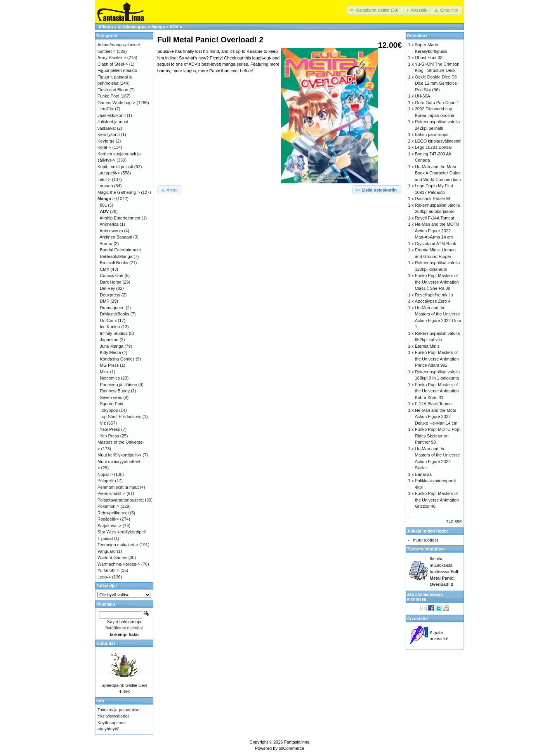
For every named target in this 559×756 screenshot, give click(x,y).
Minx (104, 372)
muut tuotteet (425, 540)
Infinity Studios (114, 333)
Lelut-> (104, 179)
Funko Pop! (108, 96)
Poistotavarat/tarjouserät (121, 500)
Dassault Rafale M (432, 199)
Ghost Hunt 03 (429, 57)
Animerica (109, 224)
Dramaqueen (112, 308)
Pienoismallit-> (111, 493)
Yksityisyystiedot (113, 716)
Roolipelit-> (108, 519)
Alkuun (106, 27)
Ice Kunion (110, 327)
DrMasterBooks (115, 314)
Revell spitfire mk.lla (434, 295)
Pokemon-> (109, 506)
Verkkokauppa (132, 27)
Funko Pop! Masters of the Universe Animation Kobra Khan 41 (437, 391)
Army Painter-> (112, 57)
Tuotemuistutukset (426, 549)
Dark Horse (111, 282)
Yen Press (109, 436)
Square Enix (111, 404)
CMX (104, 269)
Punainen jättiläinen (118, 385)
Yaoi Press (110, 429)
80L (103, 205)
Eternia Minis (427, 346)
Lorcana (105, 186)
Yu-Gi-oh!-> (109, 570)
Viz (103, 423)
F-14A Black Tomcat (434, 404)
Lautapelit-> (109, 173)
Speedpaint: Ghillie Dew (124, 685)
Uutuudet (106, 643)
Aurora (106, 244)
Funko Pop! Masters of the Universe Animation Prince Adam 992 (437, 359)
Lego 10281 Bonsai (433, 147)
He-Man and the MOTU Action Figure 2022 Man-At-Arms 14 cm (437, 231)
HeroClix (106, 109)
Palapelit (106, 481)
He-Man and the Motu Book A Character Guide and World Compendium (438, 173)
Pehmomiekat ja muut (118, 487)
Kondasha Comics (117, 359)
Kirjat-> (104, 147)
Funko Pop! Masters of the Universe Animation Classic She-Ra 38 (437, 282)
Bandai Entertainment (120, 250)
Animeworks (111, 231)
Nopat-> (105, 474)
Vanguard (107, 551)
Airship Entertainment (120, 218)
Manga (158, 27)
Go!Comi (108, 321)
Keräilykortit (109, 134)
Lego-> (104, 577)
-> (106, 199)
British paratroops (432, 134)
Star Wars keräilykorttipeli (122, 532)
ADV (174, 27)
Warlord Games (112, 557)
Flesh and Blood (113, 90)
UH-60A (423, 96)
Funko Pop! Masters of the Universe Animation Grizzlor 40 (437, 500)
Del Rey (107, 288)
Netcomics (110, 378)
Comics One (112, 275)
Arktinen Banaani (116, 237)
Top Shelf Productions (121, 416)
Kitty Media (110, 352)
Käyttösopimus (111, 723)
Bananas (423, 474)
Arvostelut (417, 618)
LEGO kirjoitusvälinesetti (438, 141)
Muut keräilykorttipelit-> (119, 455)
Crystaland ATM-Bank (436, 244)
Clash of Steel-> (113, 64)
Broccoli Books (114, 263)
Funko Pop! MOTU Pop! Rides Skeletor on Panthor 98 (438, 436)
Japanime (109, 340)
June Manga (112, 346)
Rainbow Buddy (115, 391)
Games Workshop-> (116, 103)
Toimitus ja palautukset (119, 710)
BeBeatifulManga (116, 256)
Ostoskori (417, 36)
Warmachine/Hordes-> (119, 564)
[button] (375, 10)
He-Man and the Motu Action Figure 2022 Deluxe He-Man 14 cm (436, 417)
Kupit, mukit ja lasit (115, 167)
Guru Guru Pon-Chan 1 (437, 103)
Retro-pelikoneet (113, 513)
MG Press (109, 365)
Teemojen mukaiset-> (118, 545)
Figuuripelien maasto (117, 70)
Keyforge (106, 141)
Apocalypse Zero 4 (433, 301)
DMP (104, 301)
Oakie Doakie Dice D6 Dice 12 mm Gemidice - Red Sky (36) (437, 83)
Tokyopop (109, 410)
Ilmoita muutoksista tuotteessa (444, 571)
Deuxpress (110, 295)
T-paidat (105, 538)
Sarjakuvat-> (109, 526)
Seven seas (111, 397)
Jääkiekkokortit (112, 115)
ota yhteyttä (109, 729)
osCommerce (291, 748)
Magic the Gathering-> (119, 192)
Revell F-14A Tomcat (435, 218)
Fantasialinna (297, 742)
